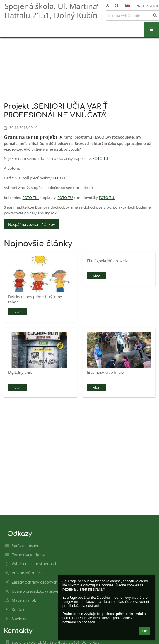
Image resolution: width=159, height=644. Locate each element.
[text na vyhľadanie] (132, 15)
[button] (127, 6)
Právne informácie (28, 573)
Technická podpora (28, 555)
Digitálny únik (20, 372)
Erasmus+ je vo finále (105, 372)
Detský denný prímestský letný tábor (35, 299)
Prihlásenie (147, 6)
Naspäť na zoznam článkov (32, 224)
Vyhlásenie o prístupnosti (34, 564)
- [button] (108, 6)
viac (18, 311)
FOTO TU (100, 158)
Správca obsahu (26, 546)
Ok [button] (145, 631)
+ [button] (98, 6)
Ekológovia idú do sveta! (108, 261)
